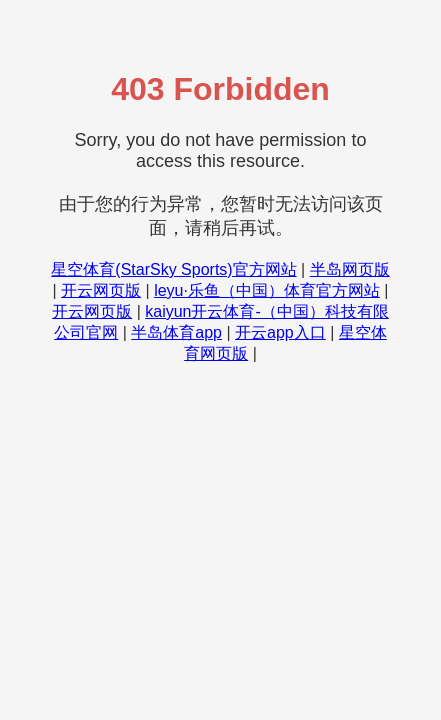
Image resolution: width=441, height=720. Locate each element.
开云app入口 (280, 332)
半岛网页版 (350, 269)
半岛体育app (176, 332)
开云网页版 (101, 290)
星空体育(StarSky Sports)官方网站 (173, 269)
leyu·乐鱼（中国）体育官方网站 (267, 290)
